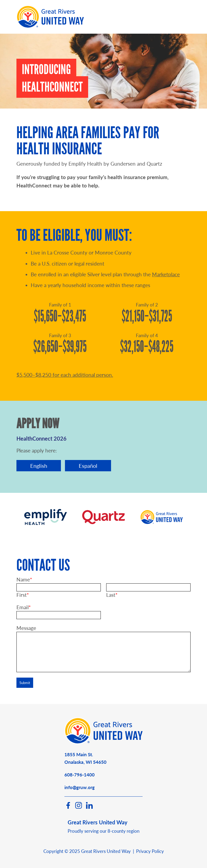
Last (111, 595)
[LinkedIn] (89, 807)
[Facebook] (68, 807)
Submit (25, 683)
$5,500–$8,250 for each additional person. (65, 375)
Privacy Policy (150, 851)
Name (23, 579)
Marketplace (166, 274)
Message (26, 628)
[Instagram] (79, 807)
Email (23, 607)
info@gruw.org (80, 787)
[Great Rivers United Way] (103, 742)
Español (88, 466)
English (39, 466)
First (22, 595)
